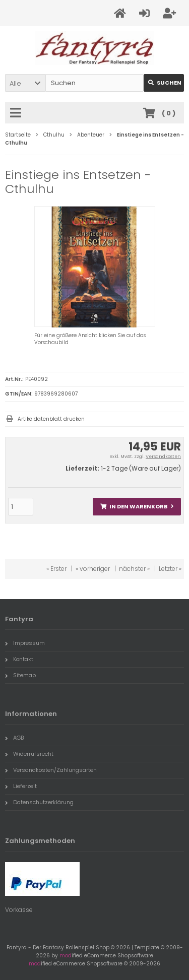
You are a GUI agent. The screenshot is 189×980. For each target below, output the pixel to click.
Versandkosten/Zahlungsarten (51, 770)
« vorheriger (93, 569)
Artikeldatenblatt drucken (51, 419)
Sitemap (20, 675)
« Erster (56, 569)
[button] (25, 83)
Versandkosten (163, 456)
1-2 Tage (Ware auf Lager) (141, 468)
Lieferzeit (21, 786)
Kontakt (19, 659)
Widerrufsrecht (29, 754)
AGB (14, 738)
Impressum (25, 643)
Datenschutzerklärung (39, 802)
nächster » (134, 569)
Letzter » (170, 569)
